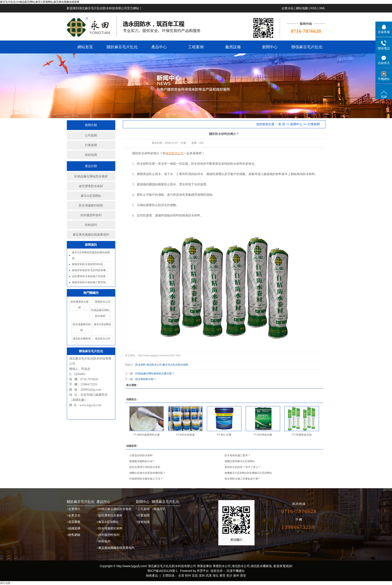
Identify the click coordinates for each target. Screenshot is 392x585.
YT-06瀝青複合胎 (301, 435)
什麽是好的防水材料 (141, 455)
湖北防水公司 (103, 339)
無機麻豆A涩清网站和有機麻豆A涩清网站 (248, 473)
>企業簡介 (74, 509)
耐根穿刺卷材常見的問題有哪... (90, 270)
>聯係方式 (159, 509)
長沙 (229, 576)
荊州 (188, 576)
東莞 (222, 576)
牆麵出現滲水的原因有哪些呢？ (147, 473)
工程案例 (196, 47)
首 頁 (282, 124)
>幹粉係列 (103, 541)
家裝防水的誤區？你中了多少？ (243, 467)
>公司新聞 (143, 509)
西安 (243, 576)
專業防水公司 (103, 302)
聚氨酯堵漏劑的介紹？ (142, 461)
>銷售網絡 (74, 535)
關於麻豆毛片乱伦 (122, 47)
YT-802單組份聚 (263, 435)
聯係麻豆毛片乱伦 (307, 47)
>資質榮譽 (74, 522)
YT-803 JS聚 (224, 435)
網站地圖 (302, 8)
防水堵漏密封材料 (91, 205)
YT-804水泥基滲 (185, 435)
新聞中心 (270, 47)
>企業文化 (74, 515)
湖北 (216, 576)
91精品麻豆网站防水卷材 (91, 176)
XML (322, 8)
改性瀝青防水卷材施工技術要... (90, 276)
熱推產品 (152, 576)
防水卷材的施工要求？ (237, 455)
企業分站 (287, 8)
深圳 (202, 576)
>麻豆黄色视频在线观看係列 (116, 548)
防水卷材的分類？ (146, 379)
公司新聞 (91, 135)
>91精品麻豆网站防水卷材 (114, 509)
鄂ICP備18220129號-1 (162, 571)
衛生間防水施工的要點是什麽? (242, 479)
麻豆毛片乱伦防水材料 (175, 365)
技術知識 (91, 155)
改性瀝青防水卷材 (91, 186)
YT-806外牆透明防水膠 (146, 435)
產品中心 (159, 47)
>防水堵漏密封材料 (109, 528)
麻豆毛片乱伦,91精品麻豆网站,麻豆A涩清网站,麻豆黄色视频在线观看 (40, 2)
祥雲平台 (203, 571)
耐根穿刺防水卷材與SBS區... (89, 264)
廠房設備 (233, 47)
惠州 (236, 576)
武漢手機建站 (235, 571)
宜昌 (195, 576)
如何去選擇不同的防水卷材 (145, 467)
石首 (181, 576)
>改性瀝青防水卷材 (109, 515)
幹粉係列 (91, 225)
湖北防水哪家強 (82, 339)
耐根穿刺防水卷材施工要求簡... (90, 282)
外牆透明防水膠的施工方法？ (146, 479)
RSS (313, 8)
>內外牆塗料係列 (108, 535)
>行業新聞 (143, 515)
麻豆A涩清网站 (91, 196)
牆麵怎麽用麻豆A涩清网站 (240, 461)
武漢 (209, 576)
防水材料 (141, 365)
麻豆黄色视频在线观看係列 (91, 235)
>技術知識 (143, 522)
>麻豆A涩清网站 (108, 522)
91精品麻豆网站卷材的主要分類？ (155, 374)
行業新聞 (91, 145)
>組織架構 (74, 528)
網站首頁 (85, 47)
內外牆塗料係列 (91, 215)
